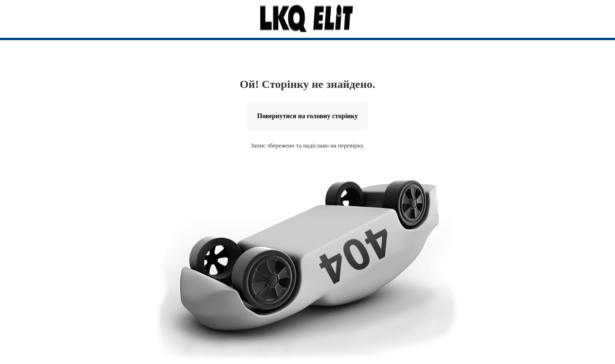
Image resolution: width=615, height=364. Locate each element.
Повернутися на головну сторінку (308, 116)
